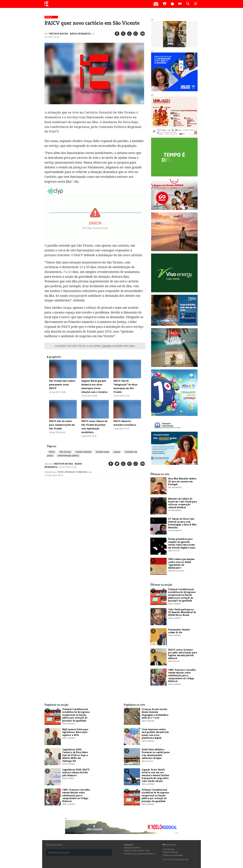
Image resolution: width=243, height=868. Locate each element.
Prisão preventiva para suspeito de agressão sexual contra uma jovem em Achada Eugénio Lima (182, 543)
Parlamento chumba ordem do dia (179, 631)
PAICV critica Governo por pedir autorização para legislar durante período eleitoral (182, 654)
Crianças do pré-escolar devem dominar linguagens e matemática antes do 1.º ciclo (155, 713)
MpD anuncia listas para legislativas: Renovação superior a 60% (75, 732)
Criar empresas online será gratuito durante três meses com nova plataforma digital (155, 734)
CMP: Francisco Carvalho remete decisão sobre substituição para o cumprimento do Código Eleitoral (182, 676)
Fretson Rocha (58, 34)
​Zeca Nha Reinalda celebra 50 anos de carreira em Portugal (182, 481)
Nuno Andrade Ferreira (73, 472)
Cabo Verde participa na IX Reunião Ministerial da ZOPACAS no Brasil (182, 612)
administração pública (68, 456)
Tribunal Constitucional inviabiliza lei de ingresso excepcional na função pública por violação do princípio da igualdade (182, 595)
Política (48, 17)
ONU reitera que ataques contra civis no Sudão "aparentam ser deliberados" (181, 563)
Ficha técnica (169, 849)
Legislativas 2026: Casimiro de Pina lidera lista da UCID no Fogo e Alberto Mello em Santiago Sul (75, 755)
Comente (107, 346)
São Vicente (65, 452)
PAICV (52, 452)
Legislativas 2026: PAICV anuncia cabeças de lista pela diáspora (76, 772)
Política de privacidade (173, 855)
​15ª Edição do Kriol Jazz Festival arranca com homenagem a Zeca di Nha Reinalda (182, 523)
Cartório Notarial (83, 452)
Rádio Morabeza (80, 34)
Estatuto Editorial (170, 852)
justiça (117, 452)
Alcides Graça (102, 452)
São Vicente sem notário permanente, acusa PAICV (62, 385)
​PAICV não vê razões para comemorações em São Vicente (62, 425)
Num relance (170, 845)
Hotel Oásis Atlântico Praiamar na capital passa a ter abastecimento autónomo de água (156, 754)
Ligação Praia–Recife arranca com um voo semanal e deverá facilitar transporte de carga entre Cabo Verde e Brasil (156, 775)
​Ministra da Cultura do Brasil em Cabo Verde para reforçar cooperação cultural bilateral (182, 503)
